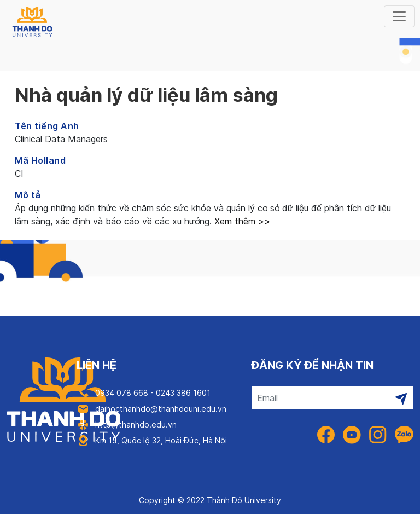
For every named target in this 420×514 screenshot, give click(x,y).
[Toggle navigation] (399, 16)
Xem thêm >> (241, 221)
